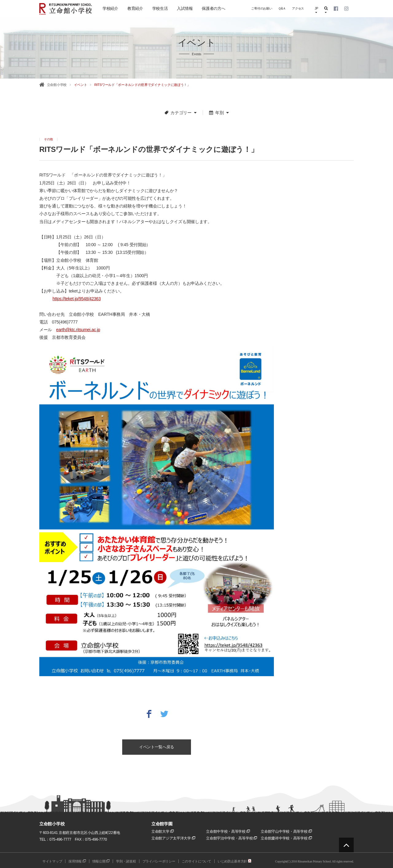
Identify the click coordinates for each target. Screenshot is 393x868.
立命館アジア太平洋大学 (173, 838)
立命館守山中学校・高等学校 (286, 831)
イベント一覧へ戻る (157, 747)
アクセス (298, 8)
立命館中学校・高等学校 (228, 831)
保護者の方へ (213, 8)
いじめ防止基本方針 (234, 861)
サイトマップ (52, 861)
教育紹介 (135, 8)
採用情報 (77, 861)
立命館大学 (163, 831)
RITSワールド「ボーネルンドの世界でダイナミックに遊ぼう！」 (142, 85)
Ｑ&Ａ (282, 8)
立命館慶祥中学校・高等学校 (286, 838)
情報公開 (101, 861)
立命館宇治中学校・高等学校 (232, 838)
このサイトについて (196, 861)
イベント (81, 85)
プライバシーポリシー (159, 861)
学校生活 (160, 8)
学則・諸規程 (126, 861)
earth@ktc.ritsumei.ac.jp (78, 330)
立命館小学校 (57, 85)
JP (316, 10)
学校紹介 (110, 8)
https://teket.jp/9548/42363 (77, 299)
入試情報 (185, 8)
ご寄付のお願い (262, 8)
